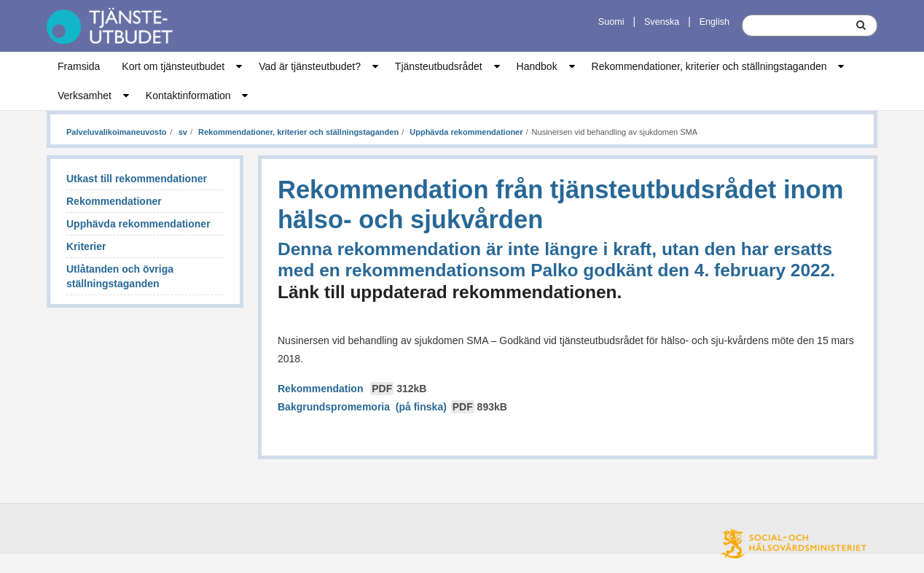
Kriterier (86, 246)
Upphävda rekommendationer (465, 132)
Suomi (611, 22)
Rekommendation (352, 389)
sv (182, 132)
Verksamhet (85, 95)
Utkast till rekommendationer (137, 179)
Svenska (662, 22)
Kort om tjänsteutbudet (173, 66)
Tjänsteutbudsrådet (439, 66)
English (714, 22)
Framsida (79, 66)
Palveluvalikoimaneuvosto (117, 132)
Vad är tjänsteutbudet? (310, 66)
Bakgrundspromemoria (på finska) (392, 407)
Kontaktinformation (188, 95)
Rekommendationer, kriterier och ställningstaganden (709, 66)
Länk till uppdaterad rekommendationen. (450, 292)
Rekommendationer (114, 201)
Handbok (537, 66)
